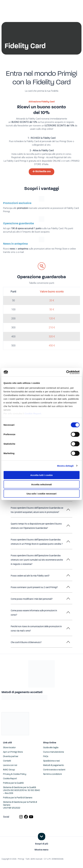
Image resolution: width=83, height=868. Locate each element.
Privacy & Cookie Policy (15, 774)
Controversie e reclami (54, 770)
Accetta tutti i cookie (41, 475)
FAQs (46, 757)
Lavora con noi (10, 765)
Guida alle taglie (51, 748)
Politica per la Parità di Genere (18, 798)
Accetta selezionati (41, 484)
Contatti (7, 761)
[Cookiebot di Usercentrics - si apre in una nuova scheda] (66, 372)
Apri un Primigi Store (13, 752)
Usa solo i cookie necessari (42, 494)
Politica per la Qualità (13, 783)
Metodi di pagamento (53, 765)
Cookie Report (33, 413)
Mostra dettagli (65, 466)
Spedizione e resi (51, 761)
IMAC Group (9, 770)
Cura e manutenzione (53, 752)
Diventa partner (11, 757)
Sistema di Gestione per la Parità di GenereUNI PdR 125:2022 (20, 805)
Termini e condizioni (52, 774)
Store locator (9, 748)
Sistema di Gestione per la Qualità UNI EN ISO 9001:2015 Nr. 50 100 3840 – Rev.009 (21, 790)
